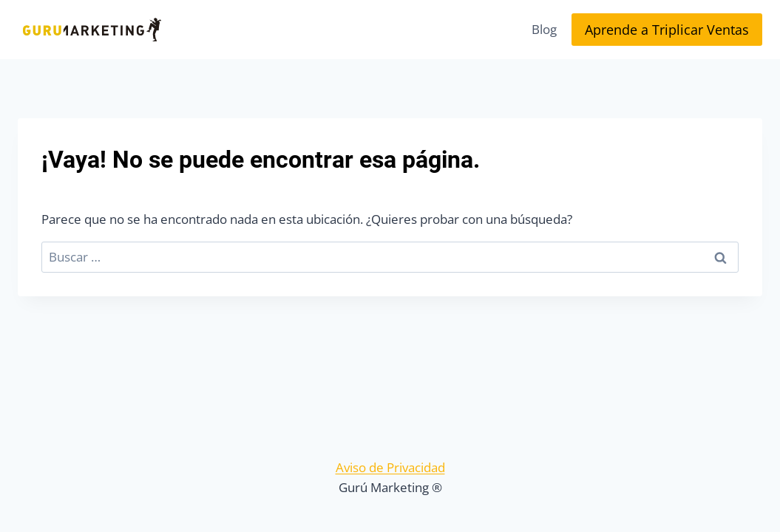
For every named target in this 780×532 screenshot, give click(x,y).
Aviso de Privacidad (390, 467)
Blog (544, 29)
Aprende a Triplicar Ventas (667, 30)
